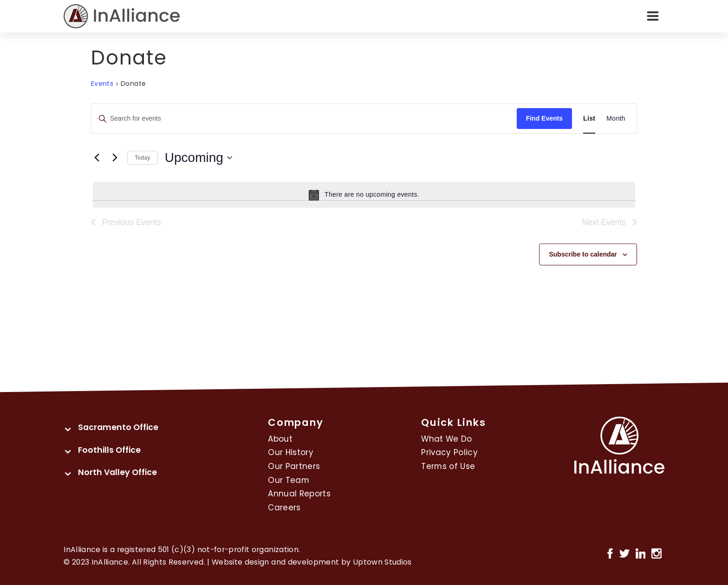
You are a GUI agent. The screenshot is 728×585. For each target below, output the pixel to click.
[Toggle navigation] (653, 16)
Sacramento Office (118, 427)
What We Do (447, 439)
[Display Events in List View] (589, 119)
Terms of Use (448, 466)
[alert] (364, 195)
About (280, 439)
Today (143, 158)
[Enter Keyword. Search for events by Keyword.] (304, 119)
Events (102, 84)
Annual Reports (299, 494)
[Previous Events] (97, 158)
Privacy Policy (449, 452)
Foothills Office (109, 450)
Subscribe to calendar (583, 254)
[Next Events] (115, 158)
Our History (291, 452)
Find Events (544, 118)
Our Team (289, 480)
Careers (284, 508)
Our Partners (294, 466)
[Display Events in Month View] (616, 119)
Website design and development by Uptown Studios (312, 562)
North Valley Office (117, 472)
